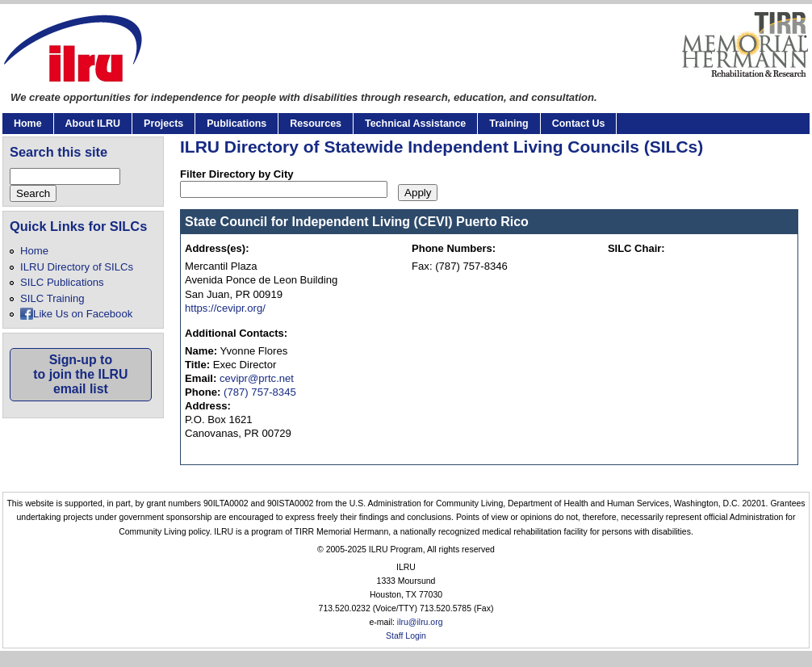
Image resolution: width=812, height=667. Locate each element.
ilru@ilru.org (420, 622)
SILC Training (52, 298)
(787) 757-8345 (260, 392)
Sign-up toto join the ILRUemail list (80, 374)
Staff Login (406, 636)
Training (509, 124)
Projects (163, 124)
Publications (236, 124)
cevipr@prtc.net (257, 378)
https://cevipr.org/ (225, 308)
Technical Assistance (415, 124)
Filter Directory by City (237, 174)
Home (28, 124)
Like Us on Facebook (83, 314)
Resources (316, 124)
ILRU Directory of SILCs (77, 267)
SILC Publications (62, 282)
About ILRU (93, 124)
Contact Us (579, 124)
